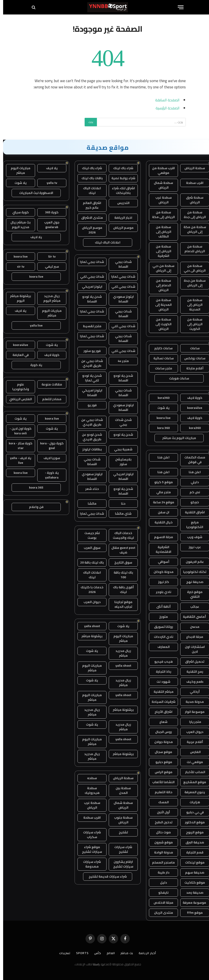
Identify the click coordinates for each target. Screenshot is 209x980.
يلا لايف (49, 168)
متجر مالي (160, 492)
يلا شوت (160, 408)
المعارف (160, 647)
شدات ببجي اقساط (120, 264)
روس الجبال (160, 732)
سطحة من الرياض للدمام (192, 249)
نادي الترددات (160, 637)
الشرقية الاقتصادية (160, 549)
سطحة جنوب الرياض (120, 820)
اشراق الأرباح (160, 712)
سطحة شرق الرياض (192, 200)
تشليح (120, 832)
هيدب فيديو (160, 662)
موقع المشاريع (192, 782)
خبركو (192, 502)
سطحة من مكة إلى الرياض (192, 229)
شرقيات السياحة (160, 702)
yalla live (33, 325)
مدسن (192, 627)
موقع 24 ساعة (160, 502)
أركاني (192, 692)
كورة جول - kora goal (49, 446)
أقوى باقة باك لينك (120, 590)
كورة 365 (49, 212)
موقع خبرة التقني (192, 594)
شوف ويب (192, 537)
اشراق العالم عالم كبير (89, 205)
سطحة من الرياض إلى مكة (160, 215)
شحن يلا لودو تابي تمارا (89, 378)
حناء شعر (89, 489)
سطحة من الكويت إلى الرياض (160, 324)
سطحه (89, 778)
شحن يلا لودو (120, 435)
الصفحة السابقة (164, 100)
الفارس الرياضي (17, 399)
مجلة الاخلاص (160, 903)
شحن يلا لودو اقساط (89, 299)
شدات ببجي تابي (89, 277)
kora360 (160, 398)
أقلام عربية (192, 742)
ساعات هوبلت (176, 378)
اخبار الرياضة (120, 218)
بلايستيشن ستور (120, 462)
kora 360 (160, 428)
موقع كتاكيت (192, 882)
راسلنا (93, 964)
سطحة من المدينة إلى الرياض (160, 305)
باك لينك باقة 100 (120, 575)
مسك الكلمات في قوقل (192, 460)
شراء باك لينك (120, 168)
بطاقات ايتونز (89, 449)
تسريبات (62, 953)
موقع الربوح (192, 832)
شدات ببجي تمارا (89, 262)
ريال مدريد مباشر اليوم (49, 298)
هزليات (192, 802)
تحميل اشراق (192, 662)
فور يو (89, 405)
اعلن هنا (160, 457)
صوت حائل (160, 832)
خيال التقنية (160, 522)
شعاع (160, 722)
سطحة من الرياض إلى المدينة (192, 305)
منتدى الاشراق (89, 218)
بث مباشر (124, 953)
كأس (95, 953)
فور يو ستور (89, 351)
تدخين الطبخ (160, 822)
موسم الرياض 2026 (89, 230)
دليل (160, 882)
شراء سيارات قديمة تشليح (105, 876)
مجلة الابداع (192, 637)
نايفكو (160, 893)
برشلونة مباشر (89, 636)
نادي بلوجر (160, 592)
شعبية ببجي (120, 449)
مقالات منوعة (49, 384)
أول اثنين (160, 812)
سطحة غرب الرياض (160, 200)
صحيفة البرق (192, 842)
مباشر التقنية (160, 692)
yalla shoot (89, 626)
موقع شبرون (160, 842)
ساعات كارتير (160, 348)
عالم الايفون (192, 562)
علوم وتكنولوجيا (18, 387)
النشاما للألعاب (160, 782)
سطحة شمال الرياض (160, 185)
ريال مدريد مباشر (120, 653)
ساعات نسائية (160, 358)
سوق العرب (89, 548)
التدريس (120, 203)
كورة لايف (192, 398)
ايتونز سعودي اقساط (120, 299)
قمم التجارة (192, 852)
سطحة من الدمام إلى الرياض (160, 285)
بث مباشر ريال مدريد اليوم (17, 225)
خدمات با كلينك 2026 (89, 590)
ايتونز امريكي (89, 287)
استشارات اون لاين (192, 649)
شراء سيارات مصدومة (89, 864)
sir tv (18, 266)
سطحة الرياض (192, 168)
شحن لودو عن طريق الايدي (89, 437)
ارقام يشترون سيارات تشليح (120, 864)
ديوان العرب (192, 732)
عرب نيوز (192, 547)
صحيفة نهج (192, 582)
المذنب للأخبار (192, 772)
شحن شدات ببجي (120, 422)
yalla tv (49, 183)
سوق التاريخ (120, 562)
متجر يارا (192, 722)
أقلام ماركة (192, 368)
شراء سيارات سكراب (89, 835)
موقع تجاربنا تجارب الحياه (120, 604)
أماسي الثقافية (192, 617)
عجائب (192, 607)
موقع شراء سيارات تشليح (89, 849)
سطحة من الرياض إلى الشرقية (160, 251)
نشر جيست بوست (89, 535)
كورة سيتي (17, 212)
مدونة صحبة (192, 702)
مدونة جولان (160, 742)
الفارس (192, 752)
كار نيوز (160, 582)
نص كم (192, 492)
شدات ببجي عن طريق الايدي (89, 363)
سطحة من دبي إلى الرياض (160, 268)
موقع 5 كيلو (160, 482)
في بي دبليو (192, 812)
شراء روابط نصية (120, 178)
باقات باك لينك (89, 178)
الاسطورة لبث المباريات (33, 193)
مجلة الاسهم (160, 537)
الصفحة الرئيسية (164, 108)
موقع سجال (160, 752)
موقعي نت (192, 762)
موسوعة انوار (192, 712)
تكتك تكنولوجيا (192, 572)
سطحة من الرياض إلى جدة (192, 215)
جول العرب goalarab (49, 225)
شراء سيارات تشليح (120, 849)
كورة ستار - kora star (17, 446)
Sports (79, 953)
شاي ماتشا (120, 514)
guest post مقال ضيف (120, 550)
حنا (120, 504)
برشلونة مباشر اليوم (17, 298)
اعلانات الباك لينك (89, 190)
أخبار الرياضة (144, 953)
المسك (160, 802)
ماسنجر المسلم (160, 862)
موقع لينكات (192, 862)
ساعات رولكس (192, 358)
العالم (108, 953)
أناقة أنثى (160, 607)
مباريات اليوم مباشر (120, 638)
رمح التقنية (192, 672)
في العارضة (18, 355)
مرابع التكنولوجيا (192, 525)
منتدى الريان (160, 913)
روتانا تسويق (160, 627)
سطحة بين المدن (120, 790)
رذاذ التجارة (160, 672)
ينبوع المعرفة (192, 792)
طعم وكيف (192, 682)
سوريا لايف (49, 458)
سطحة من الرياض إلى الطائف (160, 232)
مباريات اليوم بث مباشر (176, 438)
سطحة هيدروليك (89, 790)
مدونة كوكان (160, 572)
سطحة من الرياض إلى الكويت (192, 324)
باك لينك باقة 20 (89, 562)
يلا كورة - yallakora (49, 475)
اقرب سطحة (192, 183)
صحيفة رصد (192, 893)
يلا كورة (33, 365)
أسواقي (160, 562)
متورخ (160, 617)
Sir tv (49, 256)
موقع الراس (160, 772)
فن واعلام (33, 507)
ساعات (192, 348)
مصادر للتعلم (49, 399)
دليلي (192, 482)
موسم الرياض (120, 228)
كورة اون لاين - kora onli (17, 431)
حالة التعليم (160, 792)
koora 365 (33, 487)
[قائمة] (178, 7)
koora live (160, 418)
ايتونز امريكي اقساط (89, 393)
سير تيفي (49, 266)
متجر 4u (120, 361)
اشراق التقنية (192, 512)
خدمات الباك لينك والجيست (120, 535)
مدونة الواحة (160, 852)
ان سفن (160, 512)
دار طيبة (160, 872)
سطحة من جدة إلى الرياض (192, 283)
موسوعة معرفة (192, 903)
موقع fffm (192, 913)
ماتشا (89, 504)
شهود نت (160, 682)
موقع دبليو (160, 762)
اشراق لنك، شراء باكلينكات (120, 190)
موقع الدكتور (192, 822)
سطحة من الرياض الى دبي (192, 268)
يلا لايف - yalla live (18, 460)
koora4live (192, 408)
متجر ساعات (160, 368)
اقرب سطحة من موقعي (160, 170)
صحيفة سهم (192, 872)
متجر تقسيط (89, 326)
